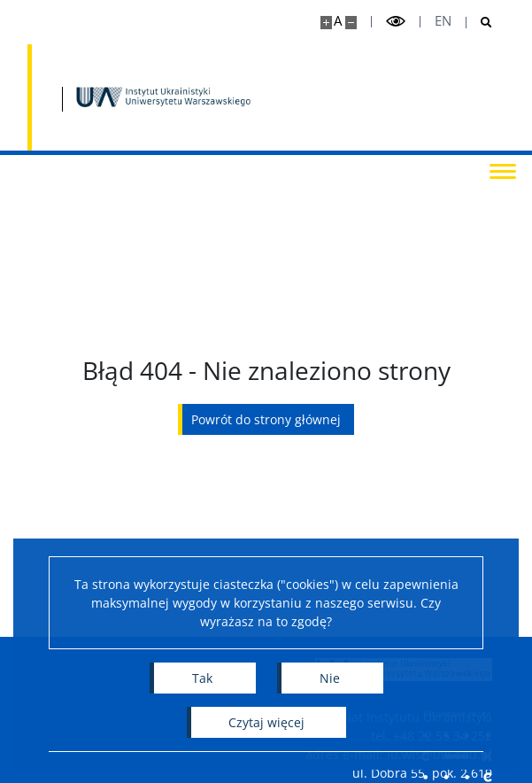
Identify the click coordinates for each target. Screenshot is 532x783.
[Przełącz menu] (501, 170)
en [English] (443, 21)
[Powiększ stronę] (326, 23)
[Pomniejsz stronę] (351, 23)
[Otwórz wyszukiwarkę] (479, 23)
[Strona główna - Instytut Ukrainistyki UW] (165, 97)
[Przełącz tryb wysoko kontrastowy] (396, 22)
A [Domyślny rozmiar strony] (338, 21)
